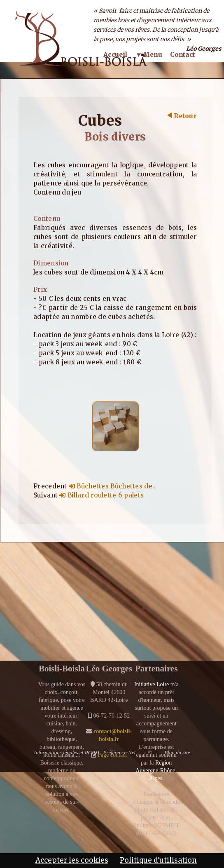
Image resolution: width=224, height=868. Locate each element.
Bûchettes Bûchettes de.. (112, 486)
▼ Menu (149, 55)
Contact (183, 55)
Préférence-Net (119, 752)
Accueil (115, 55)
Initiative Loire (152, 684)
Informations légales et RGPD (67, 752)
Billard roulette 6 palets (101, 495)
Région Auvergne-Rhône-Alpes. (156, 771)
